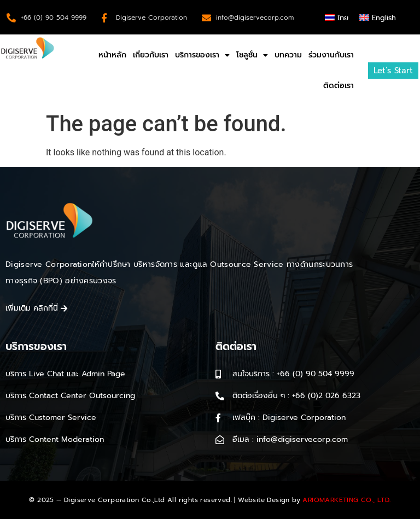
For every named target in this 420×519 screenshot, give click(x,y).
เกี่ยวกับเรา (151, 55)
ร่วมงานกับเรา (331, 55)
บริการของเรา (202, 55)
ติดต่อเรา (339, 86)
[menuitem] (337, 17)
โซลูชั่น (252, 55)
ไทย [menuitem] (343, 18)
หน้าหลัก (112, 55)
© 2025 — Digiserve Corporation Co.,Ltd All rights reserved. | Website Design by (210, 500)
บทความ (288, 55)
